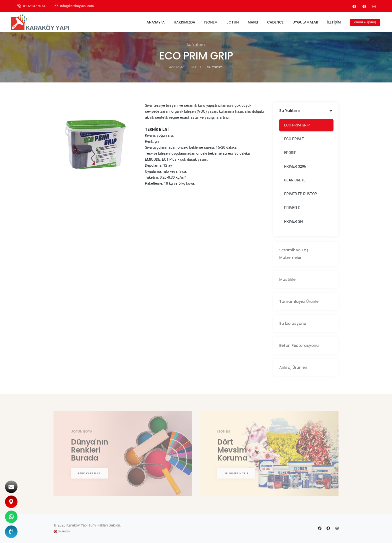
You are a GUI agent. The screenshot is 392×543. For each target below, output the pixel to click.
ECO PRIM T (294, 139)
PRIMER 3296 (295, 166)
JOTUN (231, 22)
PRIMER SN (293, 221)
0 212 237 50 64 (34, 6)
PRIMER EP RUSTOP (301, 194)
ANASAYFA (154, 22)
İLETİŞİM (333, 22)
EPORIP (290, 153)
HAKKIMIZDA (183, 22)
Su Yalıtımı (215, 67)
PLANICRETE (295, 180)
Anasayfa (177, 67)
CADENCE (274, 22)
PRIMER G (292, 208)
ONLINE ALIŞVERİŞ (364, 22)
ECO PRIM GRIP (297, 125)
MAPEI (252, 22)
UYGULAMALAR (304, 22)
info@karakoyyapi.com (77, 6)
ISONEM (210, 22)
